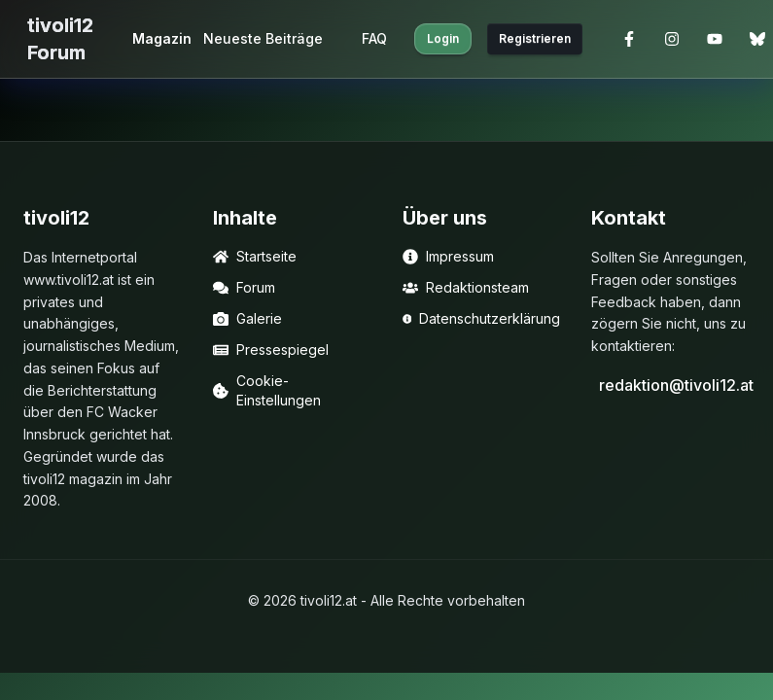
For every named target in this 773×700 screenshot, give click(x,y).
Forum (244, 287)
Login (443, 38)
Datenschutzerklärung (482, 318)
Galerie (247, 318)
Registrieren (535, 38)
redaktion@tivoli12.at (674, 385)
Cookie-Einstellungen (267, 390)
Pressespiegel (271, 350)
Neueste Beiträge (263, 38)
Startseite (255, 256)
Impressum (448, 256)
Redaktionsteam (466, 287)
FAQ (374, 38)
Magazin (162, 38)
